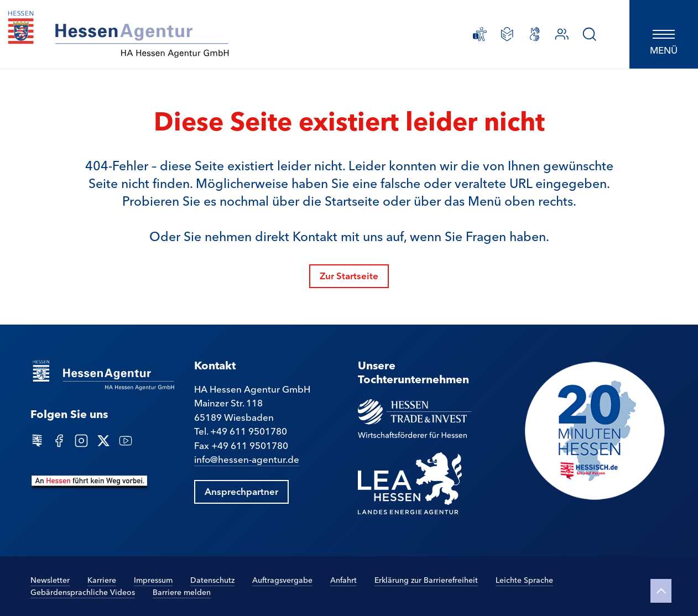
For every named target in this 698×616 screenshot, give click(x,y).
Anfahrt (343, 580)
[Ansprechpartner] (562, 34)
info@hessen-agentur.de (247, 459)
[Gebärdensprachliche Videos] (535, 34)
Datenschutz (212, 580)
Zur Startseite (349, 275)
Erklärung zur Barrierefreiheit (426, 580)
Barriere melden (182, 592)
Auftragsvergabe (282, 580)
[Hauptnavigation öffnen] (664, 34)
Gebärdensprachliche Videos (83, 592)
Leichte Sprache (524, 580)
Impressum (153, 580)
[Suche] (590, 34)
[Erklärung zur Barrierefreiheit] (480, 34)
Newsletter (50, 580)
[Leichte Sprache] (507, 34)
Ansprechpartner (241, 491)
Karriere (102, 580)
